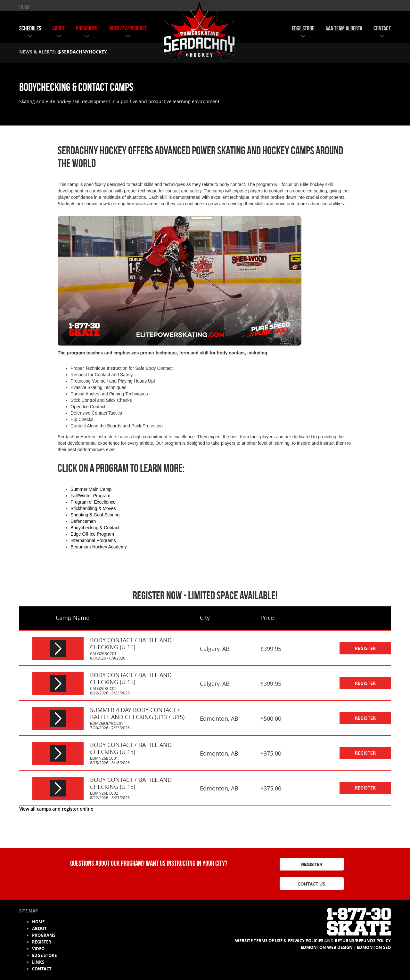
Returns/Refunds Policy (363, 941)
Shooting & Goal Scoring (95, 515)
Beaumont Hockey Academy (99, 547)
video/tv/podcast (127, 28)
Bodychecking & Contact (95, 528)
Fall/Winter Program (90, 496)
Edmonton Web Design (327, 947)
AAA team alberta (344, 28)
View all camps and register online (56, 809)
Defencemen (83, 521)
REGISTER (312, 864)
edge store (303, 28)
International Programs (93, 540)
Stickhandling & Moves (93, 508)
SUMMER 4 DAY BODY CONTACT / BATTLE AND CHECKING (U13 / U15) (137, 713)
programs (86, 28)
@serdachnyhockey (82, 52)
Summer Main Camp (91, 489)
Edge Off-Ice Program (92, 534)
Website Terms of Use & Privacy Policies (279, 941)
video (38, 949)
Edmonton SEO (374, 947)
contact (382, 28)
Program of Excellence (93, 502)
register (365, 648)
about (58, 28)
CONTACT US (312, 884)
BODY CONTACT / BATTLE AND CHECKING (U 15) (131, 644)
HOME (25, 7)
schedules (30, 28)
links (38, 962)
